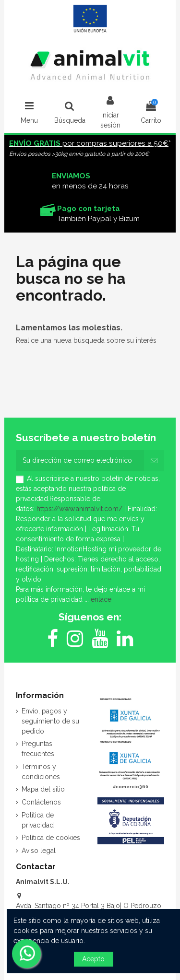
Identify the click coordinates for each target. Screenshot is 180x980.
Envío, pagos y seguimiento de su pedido (50, 721)
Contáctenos (41, 802)
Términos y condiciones (41, 772)
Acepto (93, 959)
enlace (101, 599)
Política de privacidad (38, 820)
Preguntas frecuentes (38, 749)
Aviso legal (39, 851)
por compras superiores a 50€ (89, 143)
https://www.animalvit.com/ (79, 509)
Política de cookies (51, 838)
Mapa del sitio (43, 789)
